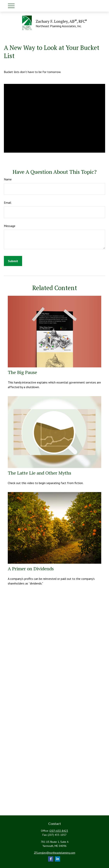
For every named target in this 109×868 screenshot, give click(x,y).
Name (8, 179)
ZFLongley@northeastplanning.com (55, 853)
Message (10, 226)
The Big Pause (22, 372)
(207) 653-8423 (59, 831)
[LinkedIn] (58, 859)
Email (8, 203)
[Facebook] (51, 859)
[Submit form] (13, 261)
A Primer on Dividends (31, 569)
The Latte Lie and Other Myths (39, 473)
